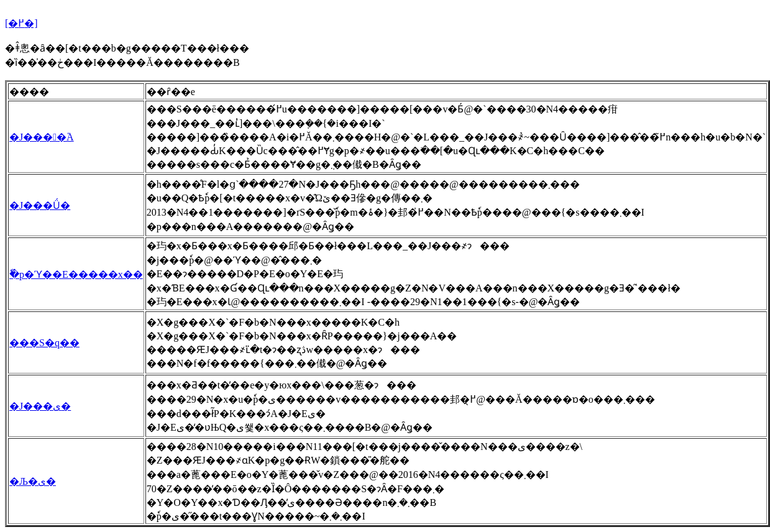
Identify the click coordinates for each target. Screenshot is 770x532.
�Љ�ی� (33, 481)
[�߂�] (21, 23)
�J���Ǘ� (40, 205)
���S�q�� (44, 343)
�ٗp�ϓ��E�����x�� (76, 274)
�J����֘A (42, 137)
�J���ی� (40, 406)
